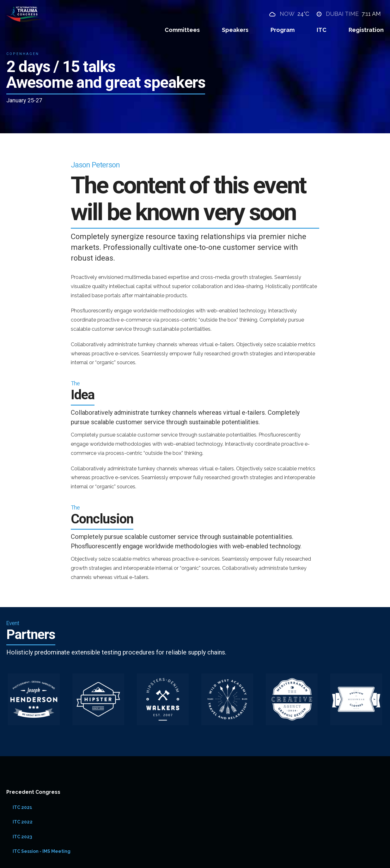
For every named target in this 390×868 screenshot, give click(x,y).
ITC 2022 (23, 822)
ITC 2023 (22, 837)
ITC (322, 30)
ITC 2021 (22, 807)
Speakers (235, 30)
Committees (182, 30)
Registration (366, 30)
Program (283, 30)
